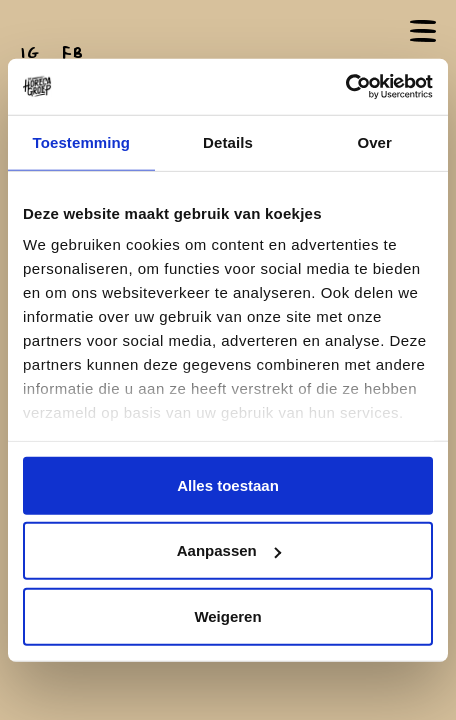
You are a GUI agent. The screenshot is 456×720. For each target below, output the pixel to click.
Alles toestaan (228, 484)
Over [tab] (374, 141)
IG (30, 53)
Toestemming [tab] (82, 141)
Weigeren (227, 615)
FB (73, 53)
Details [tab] (228, 141)
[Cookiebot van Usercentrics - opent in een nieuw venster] (345, 87)
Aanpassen (229, 550)
